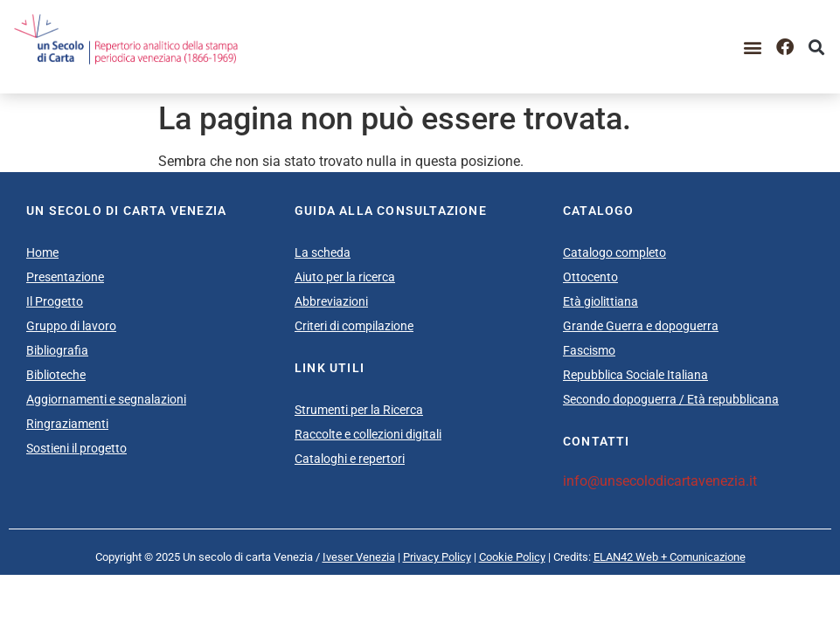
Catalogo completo (614, 252)
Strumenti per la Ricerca (359, 410)
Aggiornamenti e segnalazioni (106, 399)
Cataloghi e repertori (350, 459)
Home (42, 252)
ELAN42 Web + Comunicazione (670, 557)
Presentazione (65, 277)
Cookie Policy (512, 557)
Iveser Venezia (359, 557)
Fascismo (589, 350)
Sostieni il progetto (76, 448)
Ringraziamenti (67, 424)
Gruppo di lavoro (71, 326)
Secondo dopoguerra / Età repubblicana (671, 399)
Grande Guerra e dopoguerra (641, 326)
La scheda (323, 252)
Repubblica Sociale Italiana (635, 375)
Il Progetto (55, 301)
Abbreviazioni (331, 301)
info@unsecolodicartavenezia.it (660, 481)
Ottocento (590, 277)
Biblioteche (56, 375)
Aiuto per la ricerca (345, 277)
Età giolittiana (600, 301)
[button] (753, 47)
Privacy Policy (437, 557)
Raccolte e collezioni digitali (368, 434)
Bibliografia (57, 350)
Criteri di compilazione (354, 326)
